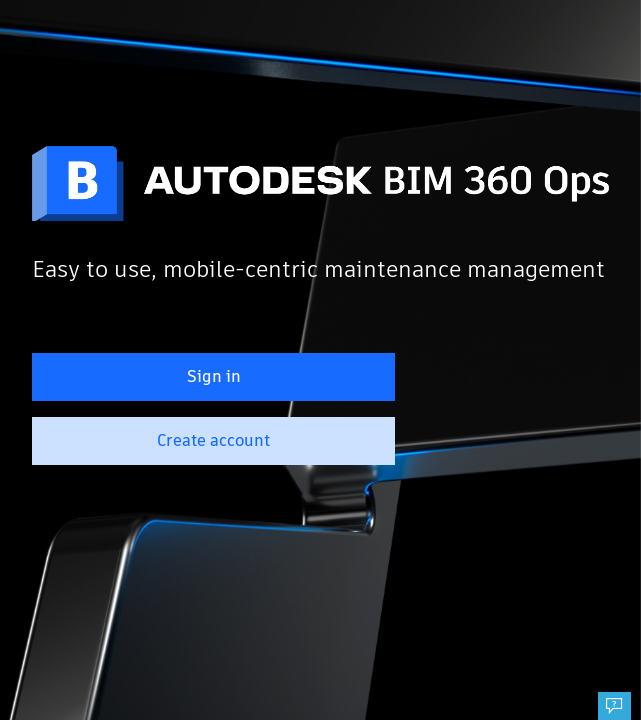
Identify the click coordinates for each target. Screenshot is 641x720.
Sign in (214, 376)
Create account (213, 440)
